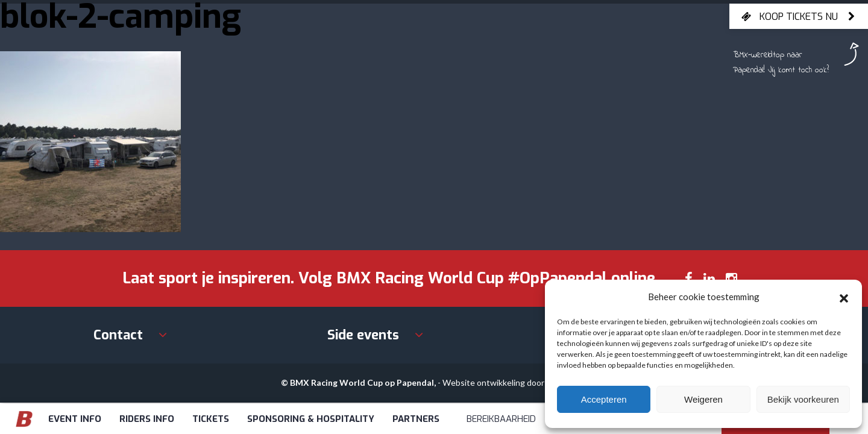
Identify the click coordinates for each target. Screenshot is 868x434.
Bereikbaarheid (501, 419)
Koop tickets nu (799, 16)
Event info (75, 419)
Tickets (211, 419)
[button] (844, 297)
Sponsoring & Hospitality (311, 419)
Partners (416, 419)
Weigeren (703, 399)
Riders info (147, 419)
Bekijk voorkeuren (803, 399)
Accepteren (604, 399)
